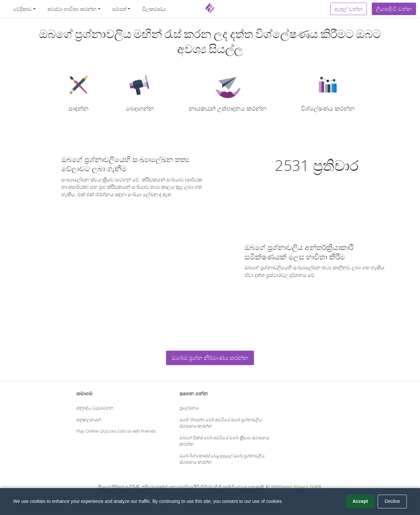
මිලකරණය (154, 9)
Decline (392, 501)
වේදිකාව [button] (22, 9)
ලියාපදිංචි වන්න (394, 9)
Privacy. (301, 487)
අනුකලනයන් (89, 420)
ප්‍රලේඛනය (189, 408)
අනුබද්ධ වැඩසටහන (95, 408)
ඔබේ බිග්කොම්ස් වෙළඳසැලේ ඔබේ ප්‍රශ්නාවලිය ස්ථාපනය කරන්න (222, 459)
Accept (360, 501)
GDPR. (316, 487)
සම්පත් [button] (119, 9)
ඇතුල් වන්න (349, 9)
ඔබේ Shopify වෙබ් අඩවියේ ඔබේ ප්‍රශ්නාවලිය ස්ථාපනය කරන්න (221, 423)
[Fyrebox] (210, 8)
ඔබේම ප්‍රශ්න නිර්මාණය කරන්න (210, 358)
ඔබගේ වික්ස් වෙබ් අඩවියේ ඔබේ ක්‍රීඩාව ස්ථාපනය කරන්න (224, 441)
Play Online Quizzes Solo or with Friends (116, 431)
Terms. (286, 487)
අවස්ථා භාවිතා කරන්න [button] (72, 9)
